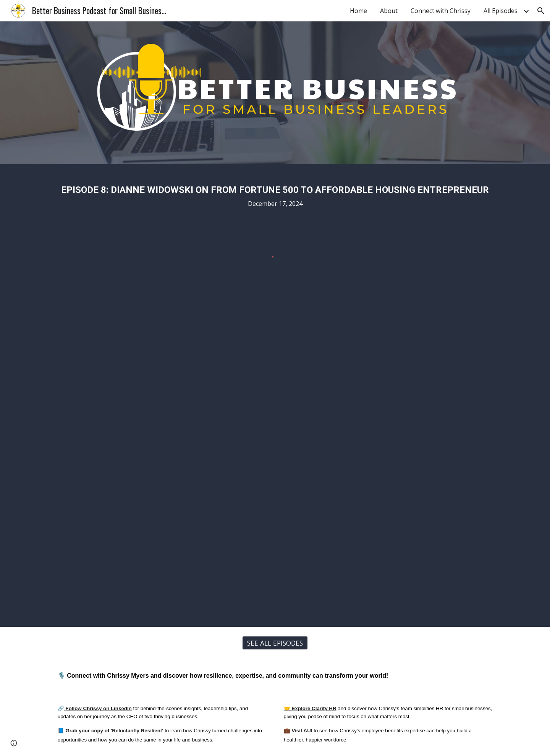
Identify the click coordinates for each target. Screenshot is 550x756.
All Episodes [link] (501, 11)
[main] (275, 194)
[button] (541, 11)
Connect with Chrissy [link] (441, 11)
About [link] (389, 11)
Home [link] (358, 11)
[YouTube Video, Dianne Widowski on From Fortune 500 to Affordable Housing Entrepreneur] (275, 468)
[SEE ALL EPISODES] (275, 643)
